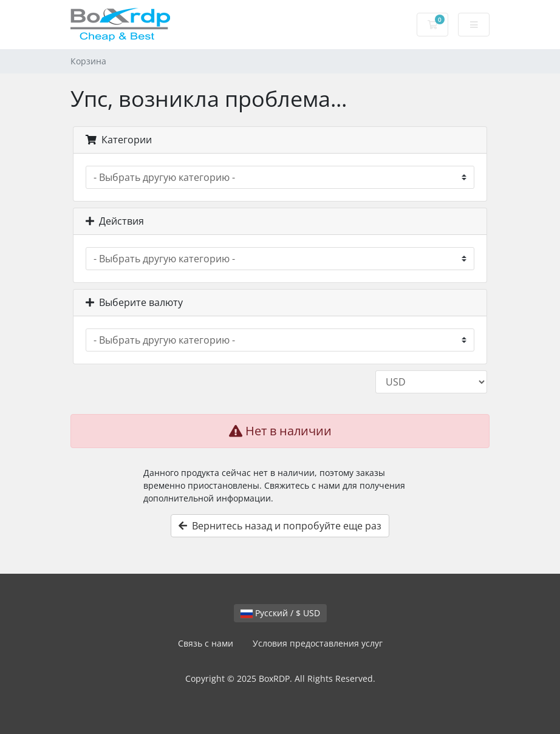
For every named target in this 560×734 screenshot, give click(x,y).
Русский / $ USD (280, 613)
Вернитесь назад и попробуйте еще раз (280, 526)
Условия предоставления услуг (318, 643)
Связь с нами (206, 643)
